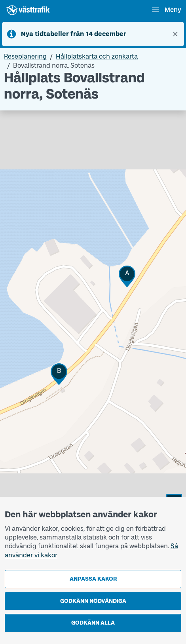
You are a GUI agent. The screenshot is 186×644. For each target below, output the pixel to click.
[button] (127, 276)
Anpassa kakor (93, 579)
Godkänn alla (93, 623)
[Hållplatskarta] (93, 336)
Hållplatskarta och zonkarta (97, 56)
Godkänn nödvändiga (93, 601)
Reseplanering (25, 56)
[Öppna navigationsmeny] (166, 10)
